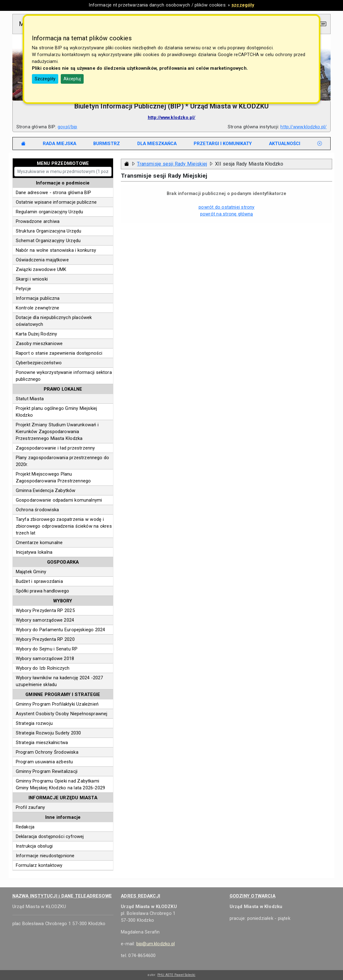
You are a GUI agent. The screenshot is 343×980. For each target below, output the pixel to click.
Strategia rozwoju (34, 723)
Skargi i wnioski (32, 279)
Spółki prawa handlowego (43, 591)
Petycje (23, 289)
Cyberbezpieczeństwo (39, 363)
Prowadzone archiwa (38, 221)
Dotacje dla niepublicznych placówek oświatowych (54, 321)
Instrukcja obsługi (34, 846)
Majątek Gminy (31, 572)
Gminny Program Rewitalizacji (47, 771)
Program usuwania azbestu (44, 762)
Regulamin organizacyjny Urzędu (50, 212)
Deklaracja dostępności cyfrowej (50, 836)
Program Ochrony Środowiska (47, 752)
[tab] (60, 144)
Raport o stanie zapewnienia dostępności (59, 353)
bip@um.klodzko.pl (156, 944)
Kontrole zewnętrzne (38, 308)
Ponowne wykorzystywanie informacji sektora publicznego (64, 376)
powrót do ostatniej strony (226, 207)
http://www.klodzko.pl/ (303, 127)
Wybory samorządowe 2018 (45, 659)
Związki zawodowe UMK (41, 269)
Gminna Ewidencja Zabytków (46, 490)
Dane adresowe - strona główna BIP (54, 193)
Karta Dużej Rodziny (37, 334)
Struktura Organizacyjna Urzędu (49, 231)
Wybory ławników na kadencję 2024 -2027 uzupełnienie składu (59, 681)
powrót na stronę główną (227, 214)
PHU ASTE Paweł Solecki (176, 975)
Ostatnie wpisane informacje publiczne (56, 202)
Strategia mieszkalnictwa (42, 743)
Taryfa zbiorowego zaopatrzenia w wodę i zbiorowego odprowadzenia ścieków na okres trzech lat (64, 526)
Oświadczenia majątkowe (42, 260)
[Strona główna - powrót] (127, 164)
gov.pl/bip (68, 127)
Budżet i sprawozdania (39, 581)
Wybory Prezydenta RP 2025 (45, 610)
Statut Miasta (30, 399)
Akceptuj (72, 79)
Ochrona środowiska (37, 510)
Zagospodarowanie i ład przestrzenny (55, 448)
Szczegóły (45, 79)
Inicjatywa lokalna (34, 552)
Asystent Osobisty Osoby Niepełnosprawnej (62, 714)
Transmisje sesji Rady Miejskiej (172, 164)
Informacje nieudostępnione (45, 856)
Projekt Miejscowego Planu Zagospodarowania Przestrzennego (53, 477)
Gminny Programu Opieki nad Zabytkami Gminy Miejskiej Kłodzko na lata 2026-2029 (60, 784)
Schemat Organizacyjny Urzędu (48, 241)
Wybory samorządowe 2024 (45, 620)
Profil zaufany (31, 807)
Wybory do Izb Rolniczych (43, 668)
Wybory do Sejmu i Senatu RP (47, 649)
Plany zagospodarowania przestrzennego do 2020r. (63, 461)
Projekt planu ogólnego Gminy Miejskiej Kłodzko (57, 412)
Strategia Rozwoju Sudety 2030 (48, 733)
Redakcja (25, 827)
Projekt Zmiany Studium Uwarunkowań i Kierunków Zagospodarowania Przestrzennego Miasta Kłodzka (57, 432)
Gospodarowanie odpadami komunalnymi (59, 500)
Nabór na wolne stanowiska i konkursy (56, 250)
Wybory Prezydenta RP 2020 (45, 639)
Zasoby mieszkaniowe (39, 344)
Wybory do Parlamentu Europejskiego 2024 (61, 630)
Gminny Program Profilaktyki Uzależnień (57, 704)
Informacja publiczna (38, 298)
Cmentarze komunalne (39, 543)
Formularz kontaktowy (39, 865)
